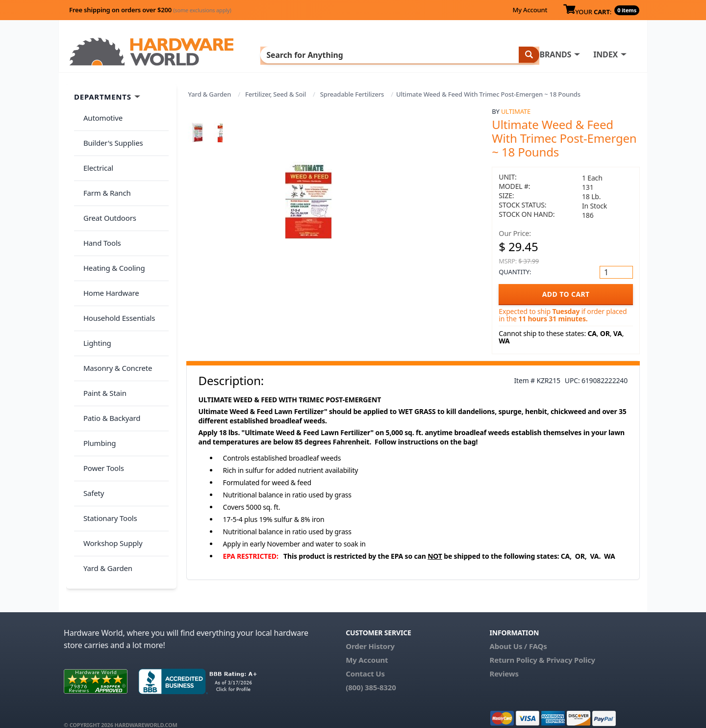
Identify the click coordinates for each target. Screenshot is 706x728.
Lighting (94, 289)
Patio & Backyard (108, 348)
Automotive (100, 115)
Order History (370, 632)
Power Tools (100, 387)
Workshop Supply (110, 444)
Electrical (95, 154)
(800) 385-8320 (371, 674)
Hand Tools (99, 212)
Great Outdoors (106, 193)
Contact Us (365, 660)
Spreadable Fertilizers (352, 94)
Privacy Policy (571, 646)
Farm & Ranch (104, 173)
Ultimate (516, 111)
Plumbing (96, 367)
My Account (530, 10)
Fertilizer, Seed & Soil (276, 94)
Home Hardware (108, 251)
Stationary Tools (107, 425)
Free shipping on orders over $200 (150, 10)
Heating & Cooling (111, 232)
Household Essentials (116, 270)
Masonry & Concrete (114, 309)
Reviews (504, 660)
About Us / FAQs (518, 632)
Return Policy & (517, 646)
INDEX (400, 54)
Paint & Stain (101, 328)
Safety (90, 406)
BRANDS (349, 54)
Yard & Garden (210, 94)
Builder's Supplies (110, 134)
